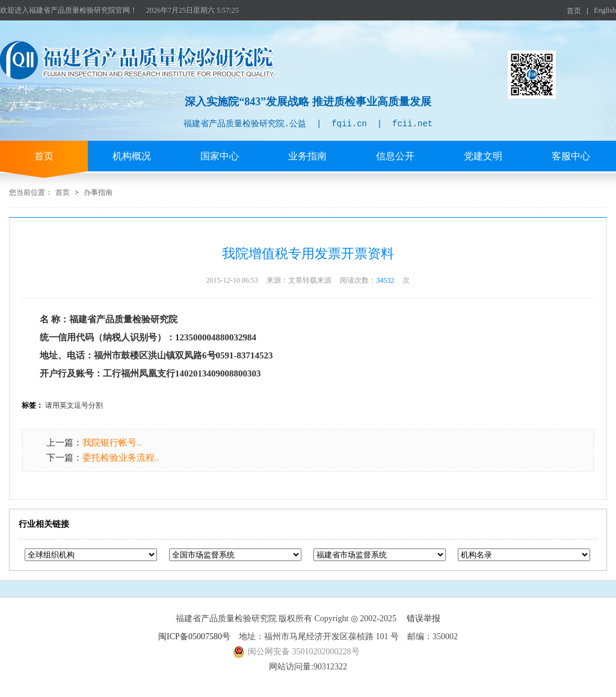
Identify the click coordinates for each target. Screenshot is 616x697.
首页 (574, 11)
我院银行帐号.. (112, 443)
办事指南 (98, 192)
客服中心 (571, 156)
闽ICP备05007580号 (194, 637)
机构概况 (132, 156)
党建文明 (483, 156)
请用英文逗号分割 (74, 405)
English (605, 10)
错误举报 (423, 619)
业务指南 (307, 156)
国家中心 (220, 156)
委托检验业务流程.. (121, 458)
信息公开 (395, 156)
